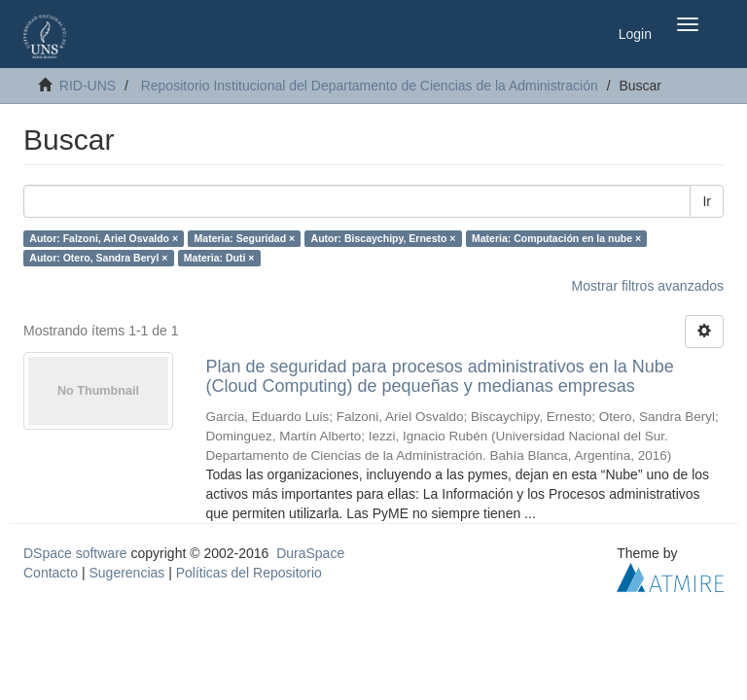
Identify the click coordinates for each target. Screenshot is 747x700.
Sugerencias (126, 573)
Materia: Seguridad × (245, 238)
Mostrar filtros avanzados (648, 286)
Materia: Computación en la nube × (556, 238)
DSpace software (75, 553)
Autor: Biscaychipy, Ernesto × (384, 238)
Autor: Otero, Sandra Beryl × (98, 258)
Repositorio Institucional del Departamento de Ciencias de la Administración (370, 86)
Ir (707, 201)
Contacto (51, 573)
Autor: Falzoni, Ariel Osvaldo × (104, 238)
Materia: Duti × (219, 258)
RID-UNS (88, 86)
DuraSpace (310, 553)
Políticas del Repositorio (249, 573)
